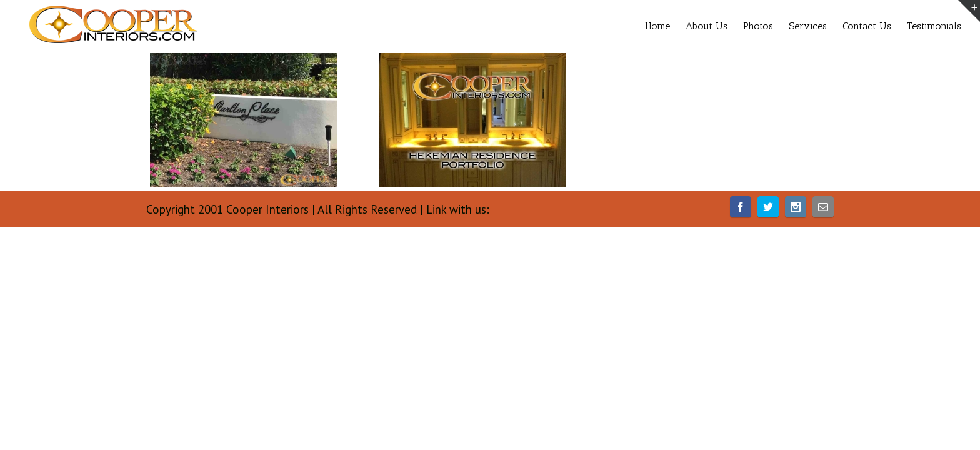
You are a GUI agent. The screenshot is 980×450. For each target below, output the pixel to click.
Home (595, 26)
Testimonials (934, 26)
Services (783, 26)
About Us (657, 26)
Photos (721, 26)
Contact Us (854, 26)
